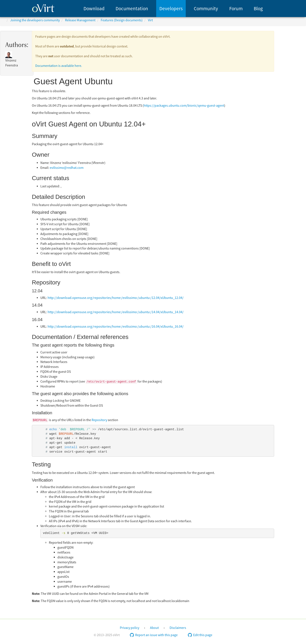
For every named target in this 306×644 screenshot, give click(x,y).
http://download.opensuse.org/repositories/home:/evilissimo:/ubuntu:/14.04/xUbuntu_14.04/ (116, 312)
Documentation (132, 9)
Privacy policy (130, 628)
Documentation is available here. (59, 66)
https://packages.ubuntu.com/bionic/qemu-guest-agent (184, 106)
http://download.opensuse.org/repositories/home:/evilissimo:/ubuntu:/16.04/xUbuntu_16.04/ (116, 327)
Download (94, 9)
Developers (171, 9)
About (154, 628)
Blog (258, 9)
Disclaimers (178, 628)
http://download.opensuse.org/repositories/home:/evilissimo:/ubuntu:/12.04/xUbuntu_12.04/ (116, 298)
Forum (236, 9)
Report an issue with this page (154, 635)
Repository (99, 420)
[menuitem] (94, 9)
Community (206, 9)
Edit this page (200, 635)
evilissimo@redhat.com (67, 168)
